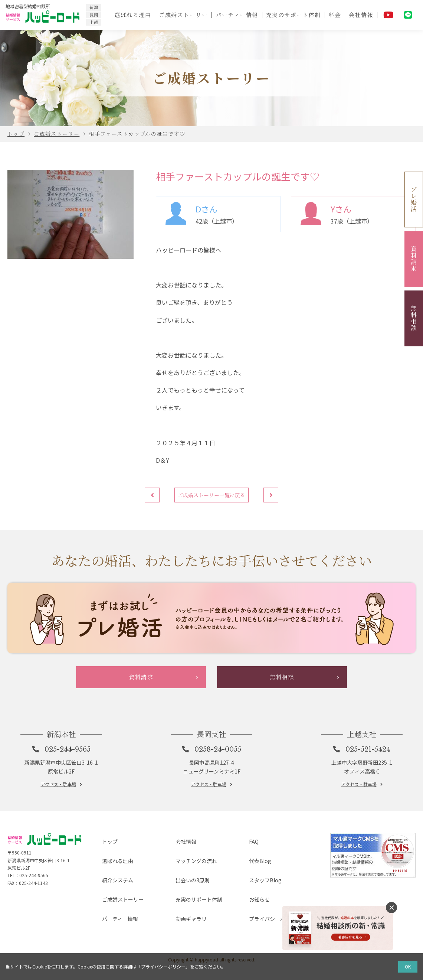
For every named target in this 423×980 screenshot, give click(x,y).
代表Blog (254, 899)
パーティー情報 (236, 15)
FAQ (247, 887)
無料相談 (414, 318)
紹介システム (112, 911)
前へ (148, 499)
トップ (104, 887)
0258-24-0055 (219, 796)
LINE (408, 15)
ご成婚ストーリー (182, 15)
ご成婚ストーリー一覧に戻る (211, 499)
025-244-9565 (68, 796)
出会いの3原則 (188, 911)
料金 (335, 15)
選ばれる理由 (131, 15)
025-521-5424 (369, 796)
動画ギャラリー (189, 935)
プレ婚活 (414, 199)
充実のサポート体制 (293, 15)
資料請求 (414, 259)
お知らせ (253, 923)
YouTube (388, 15)
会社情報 (361, 15)
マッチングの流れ (192, 899)
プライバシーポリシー (271, 935)
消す (391, 908)
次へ (275, 499)
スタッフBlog (260, 911)
